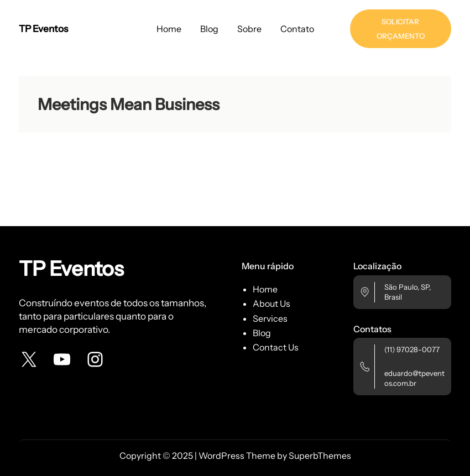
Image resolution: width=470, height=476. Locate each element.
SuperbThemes (320, 456)
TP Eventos (43, 28)
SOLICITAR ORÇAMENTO (401, 29)
